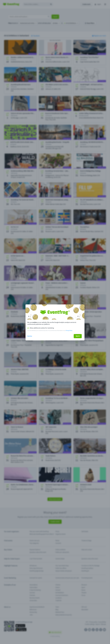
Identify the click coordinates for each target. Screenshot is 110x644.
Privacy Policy (69, 331)
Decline (30, 336)
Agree (78, 336)
